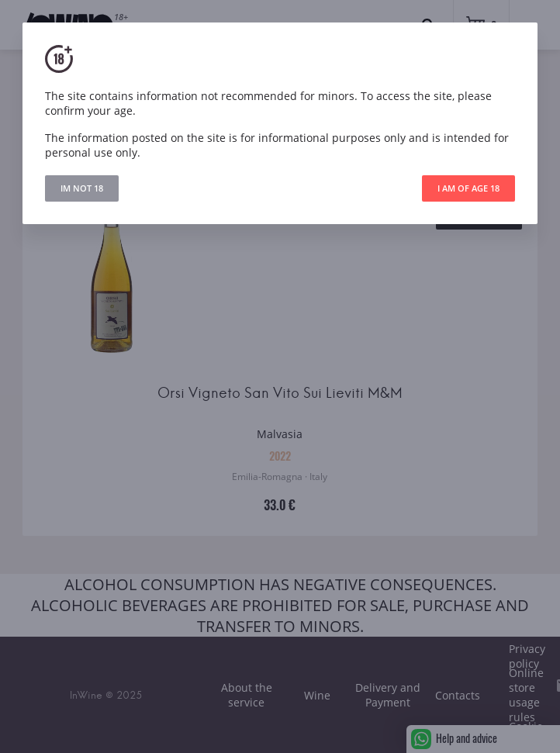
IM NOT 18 (82, 188)
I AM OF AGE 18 (468, 188)
